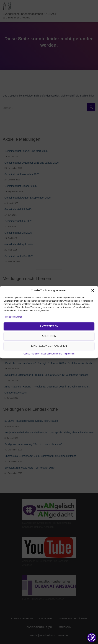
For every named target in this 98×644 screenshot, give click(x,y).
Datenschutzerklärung (52, 370)
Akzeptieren (49, 343)
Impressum (69, 370)
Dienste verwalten (14, 333)
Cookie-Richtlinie (32, 370)
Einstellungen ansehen (49, 362)
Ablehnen (49, 352)
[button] (93, 307)
